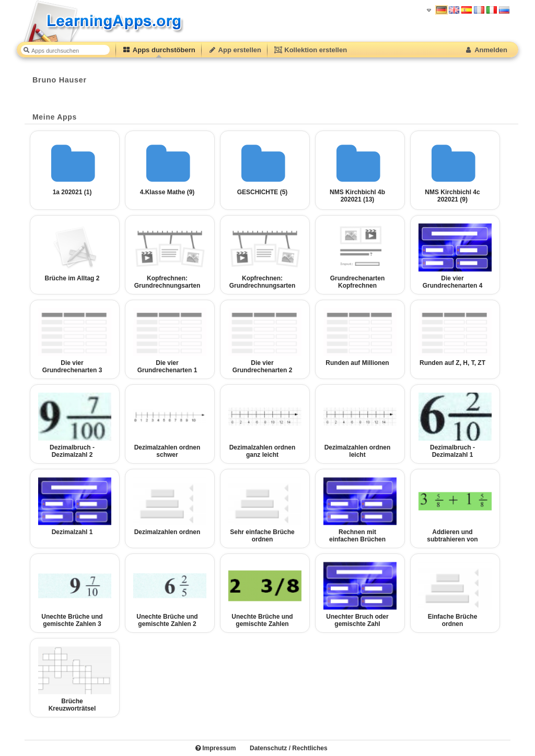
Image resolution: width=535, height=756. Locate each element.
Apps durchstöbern (159, 50)
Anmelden (486, 50)
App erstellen (235, 50)
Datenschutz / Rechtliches (289, 748)
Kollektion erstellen (310, 50)
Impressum (216, 748)
